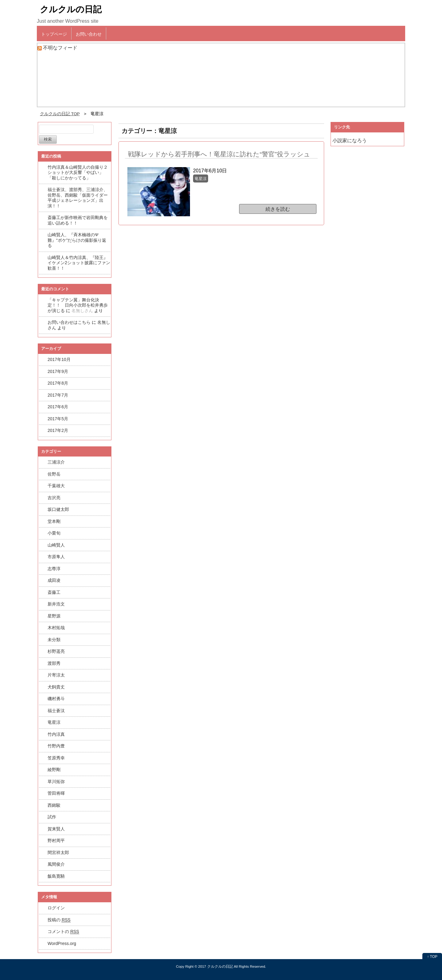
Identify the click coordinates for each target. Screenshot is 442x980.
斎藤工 (54, 592)
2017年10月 (59, 359)
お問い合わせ (89, 34)
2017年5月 (58, 419)
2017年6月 (58, 407)
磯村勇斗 (56, 699)
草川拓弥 (56, 782)
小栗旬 (54, 533)
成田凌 (54, 580)
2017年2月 (58, 430)
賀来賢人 (56, 829)
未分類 (54, 640)
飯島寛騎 (56, 876)
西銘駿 (54, 805)
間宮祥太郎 (58, 853)
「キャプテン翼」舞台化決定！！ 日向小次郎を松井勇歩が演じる (78, 305)
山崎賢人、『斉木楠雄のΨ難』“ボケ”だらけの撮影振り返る (77, 240)
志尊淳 (54, 569)
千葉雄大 (56, 486)
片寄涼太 (56, 675)
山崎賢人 (56, 545)
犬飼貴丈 (56, 687)
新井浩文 (56, 604)
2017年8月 (58, 383)
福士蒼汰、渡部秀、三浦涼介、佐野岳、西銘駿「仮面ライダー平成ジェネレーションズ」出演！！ (78, 198)
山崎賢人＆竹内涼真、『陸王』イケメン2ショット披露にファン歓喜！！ (79, 263)
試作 (52, 817)
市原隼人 (56, 557)
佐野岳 (54, 474)
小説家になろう (350, 141)
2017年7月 (58, 395)
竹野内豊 (56, 746)
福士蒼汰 (56, 711)
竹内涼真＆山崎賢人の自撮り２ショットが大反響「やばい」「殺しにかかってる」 (78, 172)
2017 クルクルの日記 (216, 966)
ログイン (56, 908)
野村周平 (56, 841)
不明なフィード (60, 48)
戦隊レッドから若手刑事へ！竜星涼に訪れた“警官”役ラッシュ (219, 154)
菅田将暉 (56, 793)
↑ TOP (432, 957)
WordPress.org (62, 943)
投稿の (59, 920)
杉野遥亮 (56, 651)
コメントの (63, 932)
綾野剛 (54, 770)
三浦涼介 (56, 462)
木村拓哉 (56, 628)
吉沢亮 (54, 498)
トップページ (54, 34)
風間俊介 (56, 864)
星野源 (54, 616)
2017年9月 (58, 371)
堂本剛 (54, 521)
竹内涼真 (56, 734)
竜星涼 (54, 722)
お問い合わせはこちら (69, 322)
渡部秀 (54, 663)
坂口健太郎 (58, 509)
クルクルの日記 (71, 9)
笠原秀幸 (56, 758)
